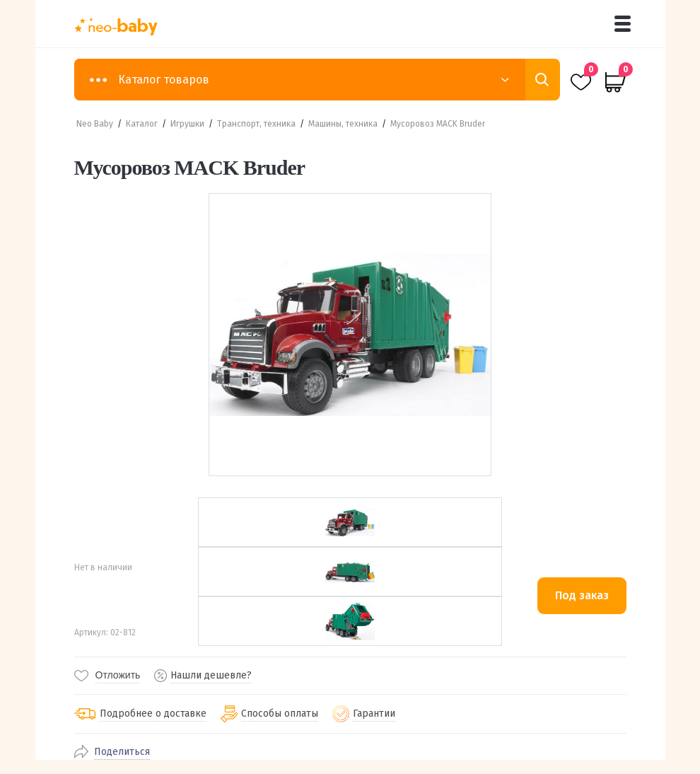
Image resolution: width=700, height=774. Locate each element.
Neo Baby (95, 124)
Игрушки (187, 124)
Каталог (142, 124)
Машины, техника (343, 124)
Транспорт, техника (256, 124)
